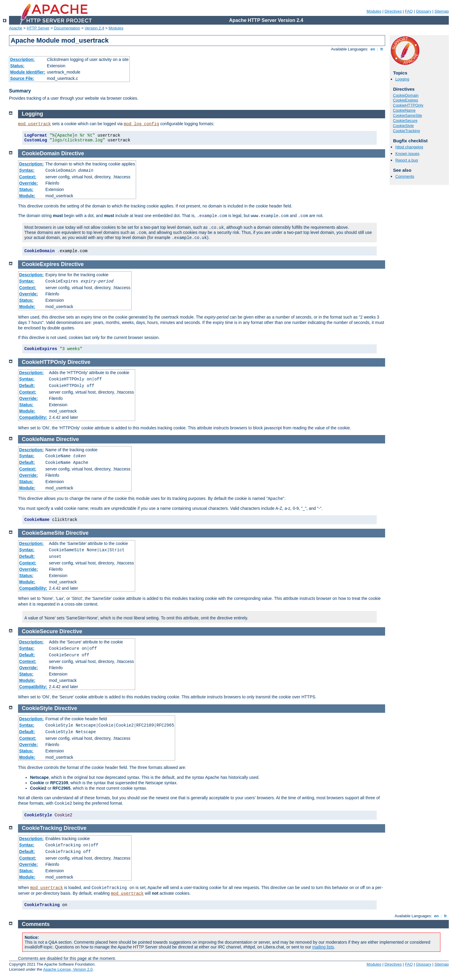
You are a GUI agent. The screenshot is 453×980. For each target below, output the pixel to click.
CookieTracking (406, 131)
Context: (28, 177)
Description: (23, 59)
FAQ (409, 11)
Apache (16, 28)
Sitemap (442, 11)
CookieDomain (406, 95)
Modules (374, 11)
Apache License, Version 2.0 (68, 969)
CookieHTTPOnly (408, 105)
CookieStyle (403, 126)
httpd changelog (409, 147)
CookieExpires (406, 100)
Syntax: (27, 170)
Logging (402, 79)
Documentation (67, 28)
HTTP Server (38, 28)
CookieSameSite (407, 115)
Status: (17, 66)
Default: (27, 386)
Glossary (423, 11)
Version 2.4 (94, 28)
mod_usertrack (34, 124)
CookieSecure (405, 121)
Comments (405, 176)
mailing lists (323, 947)
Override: (29, 183)
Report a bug (407, 160)
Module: (27, 196)
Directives (393, 11)
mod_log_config (141, 124)
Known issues (407, 154)
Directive (73, 153)
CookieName (404, 110)
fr (382, 49)
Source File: (22, 78)
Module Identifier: (28, 72)
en (373, 49)
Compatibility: (33, 417)
